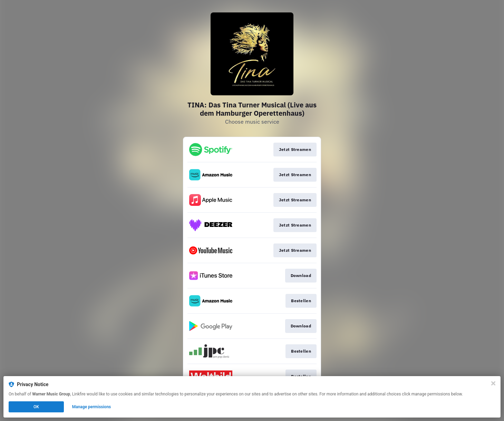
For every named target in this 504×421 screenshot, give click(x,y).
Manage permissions (92, 407)
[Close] (493, 383)
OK (36, 407)
